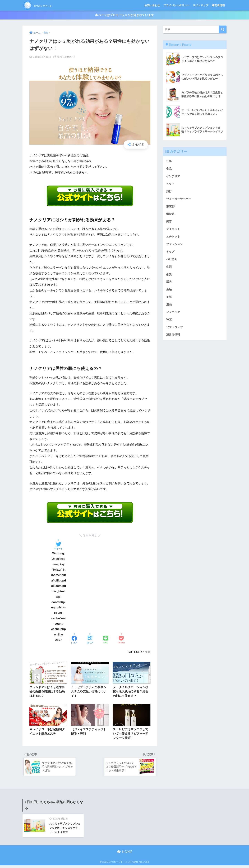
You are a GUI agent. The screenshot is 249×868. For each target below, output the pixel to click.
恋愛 (169, 277)
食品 (169, 169)
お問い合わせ (152, 5)
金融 (169, 292)
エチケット (174, 238)
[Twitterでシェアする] (58, 546)
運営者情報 (218, 5)
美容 (148, 652)
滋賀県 (171, 215)
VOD (169, 323)
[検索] (223, 30)
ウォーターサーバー (179, 200)
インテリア (174, 177)
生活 (169, 269)
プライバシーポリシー (176, 5)
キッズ (171, 254)
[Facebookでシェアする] (74, 640)
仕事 (169, 161)
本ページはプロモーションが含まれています (124, 15)
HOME (125, 854)
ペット (171, 184)
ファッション (175, 246)
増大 (169, 285)
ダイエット (174, 231)
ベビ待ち (172, 262)
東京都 (171, 208)
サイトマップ (201, 5)
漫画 (169, 308)
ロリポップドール (46, 5)
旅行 (169, 192)
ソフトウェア (175, 331)
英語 (169, 300)
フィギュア (174, 316)
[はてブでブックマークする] (90, 640)
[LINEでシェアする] (106, 640)
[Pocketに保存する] (121, 640)
